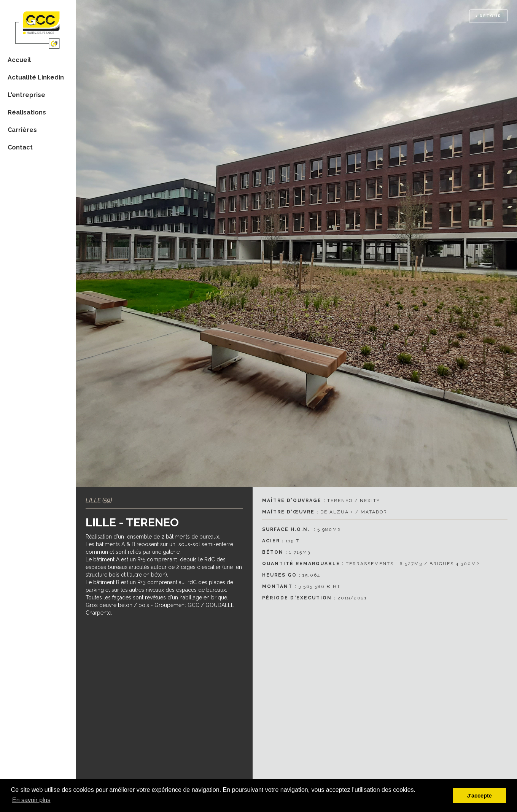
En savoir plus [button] (31, 800)
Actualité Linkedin (36, 77)
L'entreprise (26, 95)
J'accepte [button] (480, 796)
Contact (20, 147)
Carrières (22, 130)
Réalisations (27, 112)
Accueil (19, 60)
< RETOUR (488, 16)
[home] (38, 25)
